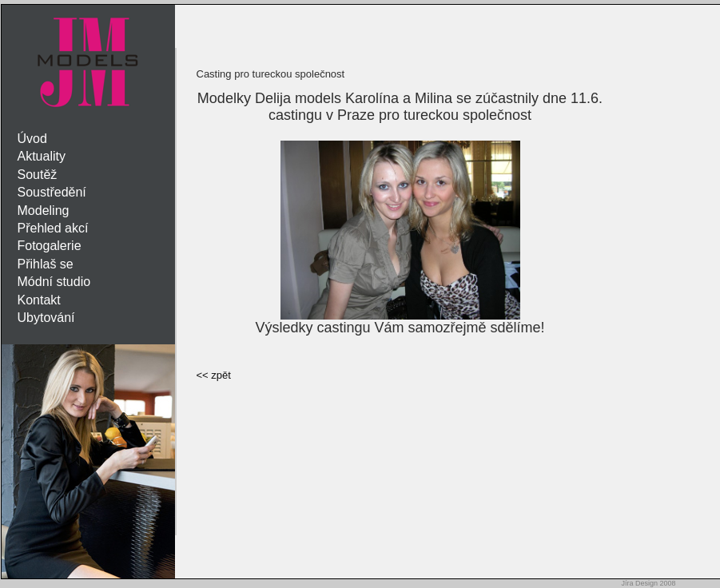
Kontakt (39, 300)
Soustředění (52, 192)
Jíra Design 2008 (648, 583)
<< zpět (214, 375)
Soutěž (38, 175)
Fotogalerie (50, 246)
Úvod (32, 139)
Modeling (44, 211)
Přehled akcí (53, 228)
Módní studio (54, 282)
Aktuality (42, 156)
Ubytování (46, 318)
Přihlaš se (46, 264)
